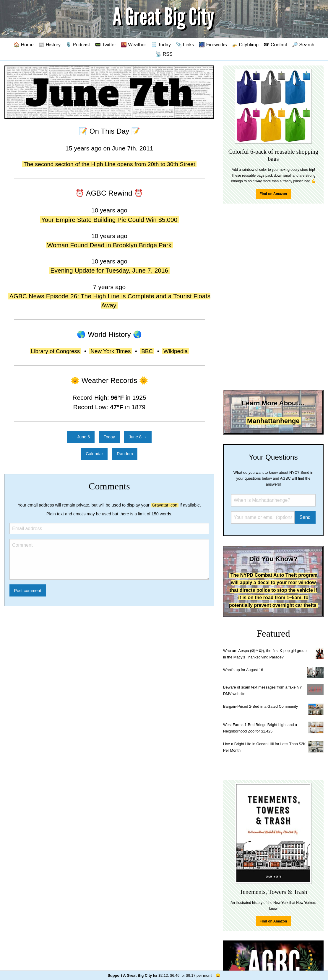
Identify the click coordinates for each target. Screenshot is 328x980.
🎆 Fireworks (213, 45)
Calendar (94, 454)
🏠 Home (24, 45)
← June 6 (81, 437)
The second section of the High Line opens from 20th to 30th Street (109, 164)
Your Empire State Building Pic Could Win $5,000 (109, 220)
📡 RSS (164, 54)
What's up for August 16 (243, 670)
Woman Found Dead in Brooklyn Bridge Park (109, 245)
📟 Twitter (105, 45)
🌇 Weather (133, 45)
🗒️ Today (161, 45)
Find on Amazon (273, 194)
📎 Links (185, 45)
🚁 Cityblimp (245, 45)
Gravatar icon (165, 505)
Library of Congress (56, 351)
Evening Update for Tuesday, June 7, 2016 (109, 270)
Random (125, 454)
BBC (147, 351)
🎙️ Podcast (78, 45)
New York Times (111, 351)
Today (109, 437)
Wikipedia (176, 351)
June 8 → (138, 437)
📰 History (49, 45)
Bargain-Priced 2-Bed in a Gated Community (260, 706)
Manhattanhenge (273, 421)
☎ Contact (275, 45)
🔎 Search (303, 45)
